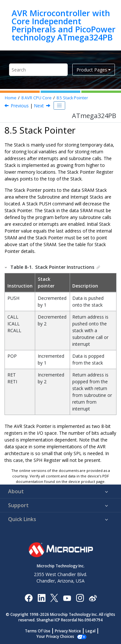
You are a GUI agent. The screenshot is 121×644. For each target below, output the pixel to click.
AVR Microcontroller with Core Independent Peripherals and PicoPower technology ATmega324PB (64, 25)
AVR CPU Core (36, 98)
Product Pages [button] (92, 70)
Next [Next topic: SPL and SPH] (39, 106)
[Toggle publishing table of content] (59, 105)
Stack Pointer (72, 98)
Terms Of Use (38, 631)
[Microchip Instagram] (80, 598)
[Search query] (38, 70)
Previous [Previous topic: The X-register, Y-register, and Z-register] (20, 106)
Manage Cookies (55, 636)
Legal (91, 631)
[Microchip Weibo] (93, 598)
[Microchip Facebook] (29, 598)
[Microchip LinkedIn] (41, 598)
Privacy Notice (68, 631)
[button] (6, 267)
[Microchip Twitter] (54, 598)
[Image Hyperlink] (67, 598)
